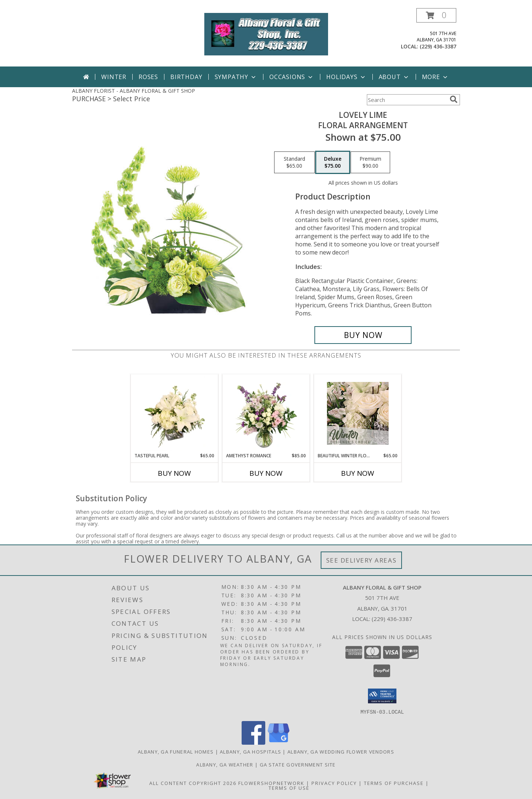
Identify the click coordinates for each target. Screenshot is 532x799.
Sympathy (236, 77)
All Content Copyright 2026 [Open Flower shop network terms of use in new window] (193, 783)
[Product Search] (407, 100)
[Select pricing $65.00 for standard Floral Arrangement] (294, 163)
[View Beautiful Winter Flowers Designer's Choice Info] (358, 413)
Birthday (186, 77)
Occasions (292, 77)
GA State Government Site (298, 764)
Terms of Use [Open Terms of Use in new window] (289, 788)
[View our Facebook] (253, 742)
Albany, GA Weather (225, 764)
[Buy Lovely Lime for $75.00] (363, 335)
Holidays (346, 77)
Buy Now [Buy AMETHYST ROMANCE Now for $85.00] (266, 473)
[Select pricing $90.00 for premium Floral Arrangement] (370, 163)
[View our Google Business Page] (279, 742)
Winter (114, 77)
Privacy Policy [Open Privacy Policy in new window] (334, 783)
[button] (436, 15)
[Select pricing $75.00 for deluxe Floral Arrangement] (333, 163)
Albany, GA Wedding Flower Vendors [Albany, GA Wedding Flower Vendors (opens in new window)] (341, 751)
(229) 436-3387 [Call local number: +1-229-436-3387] (438, 46)
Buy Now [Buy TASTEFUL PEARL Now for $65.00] (174, 473)
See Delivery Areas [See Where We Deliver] (362, 560)
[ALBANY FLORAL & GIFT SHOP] (266, 33)
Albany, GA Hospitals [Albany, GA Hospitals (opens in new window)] (250, 751)
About (394, 77)
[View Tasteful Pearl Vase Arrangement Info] (175, 413)
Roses (148, 77)
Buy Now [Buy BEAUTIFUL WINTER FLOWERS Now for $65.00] (358, 473)
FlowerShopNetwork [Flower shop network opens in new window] (271, 783)
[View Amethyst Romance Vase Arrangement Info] (266, 413)
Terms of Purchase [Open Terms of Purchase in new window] (394, 783)
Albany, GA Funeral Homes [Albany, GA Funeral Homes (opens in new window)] (176, 751)
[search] (454, 99)
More (435, 77)
